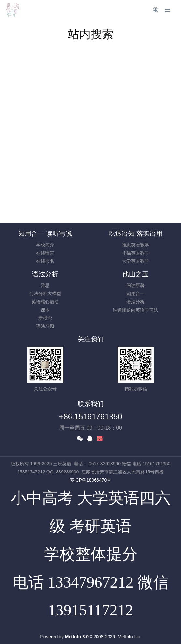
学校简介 (45, 245)
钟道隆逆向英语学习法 (136, 310)
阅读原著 (136, 285)
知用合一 (136, 293)
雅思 (45, 285)
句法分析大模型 (45, 293)
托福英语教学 (136, 253)
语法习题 (45, 326)
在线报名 (45, 261)
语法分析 (45, 274)
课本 (45, 310)
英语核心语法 (45, 302)
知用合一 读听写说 (45, 233)
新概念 (45, 318)
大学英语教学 (136, 261)
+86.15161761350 (90, 417)
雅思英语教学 (136, 245)
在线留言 (45, 253)
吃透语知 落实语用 (136, 233)
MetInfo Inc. (129, 637)
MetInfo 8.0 (77, 637)
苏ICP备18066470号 (91, 480)
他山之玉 (136, 274)
